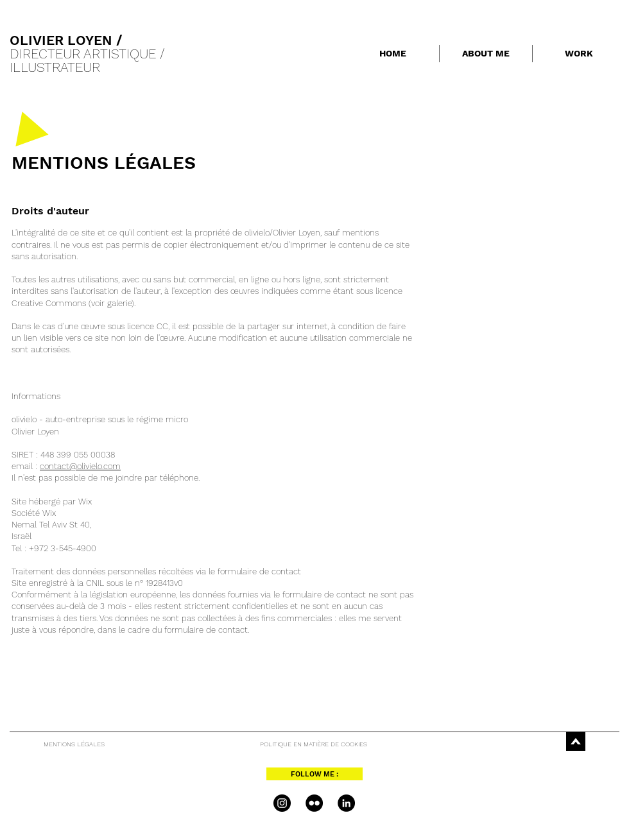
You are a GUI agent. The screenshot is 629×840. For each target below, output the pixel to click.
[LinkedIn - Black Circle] (346, 803)
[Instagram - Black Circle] (282, 803)
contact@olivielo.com (80, 466)
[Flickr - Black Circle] (314, 803)
